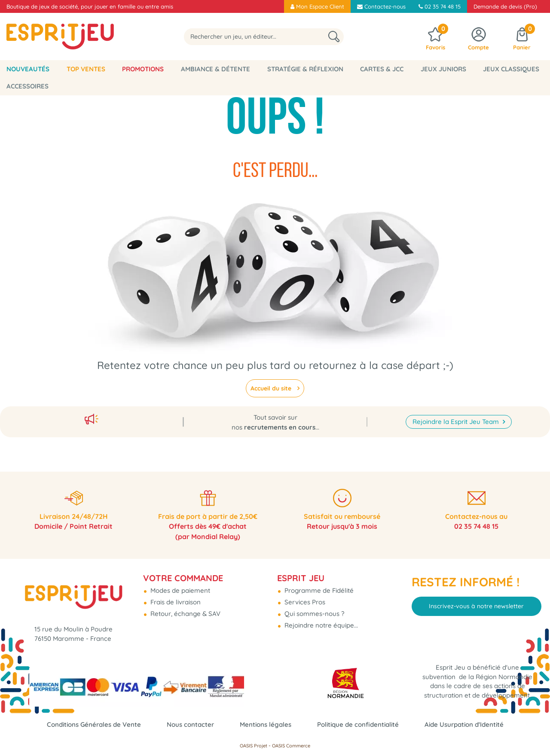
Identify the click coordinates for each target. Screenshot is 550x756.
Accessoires (27, 86)
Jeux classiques (511, 69)
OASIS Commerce (291, 746)
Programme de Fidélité (318, 589)
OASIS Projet (254, 746)
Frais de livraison (175, 600)
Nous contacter (190, 724)
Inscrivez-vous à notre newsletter (476, 604)
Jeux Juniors (443, 69)
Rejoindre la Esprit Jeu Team (457, 419)
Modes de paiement (179, 589)
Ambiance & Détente (215, 69)
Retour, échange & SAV (185, 612)
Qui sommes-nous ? (313, 612)
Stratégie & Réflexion (305, 69)
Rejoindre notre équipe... (320, 623)
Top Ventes (86, 69)
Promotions (143, 69)
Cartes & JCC (382, 69)
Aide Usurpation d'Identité (464, 724)
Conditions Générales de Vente (94, 724)
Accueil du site (272, 388)
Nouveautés (28, 69)
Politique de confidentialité (358, 724)
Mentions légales (266, 724)
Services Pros (304, 600)
